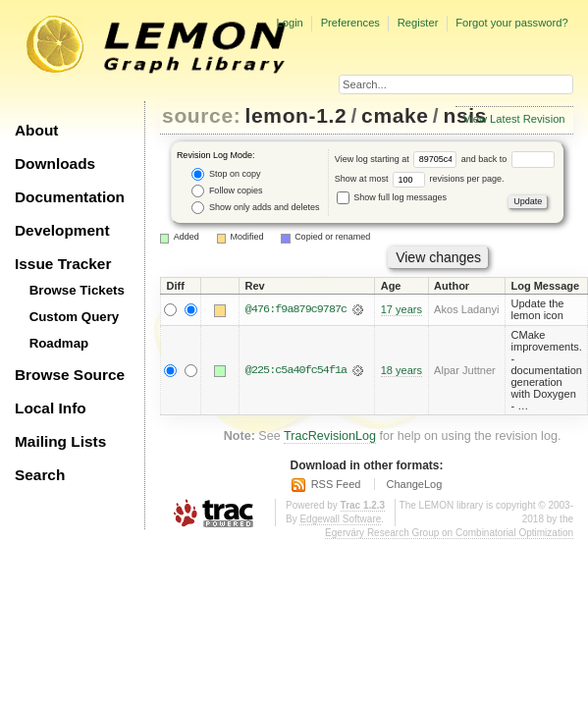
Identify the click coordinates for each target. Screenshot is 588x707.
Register (418, 23)
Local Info (51, 408)
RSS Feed (336, 484)
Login (289, 23)
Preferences (350, 23)
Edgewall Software (340, 519)
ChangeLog (414, 484)
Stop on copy (226, 174)
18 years (401, 370)
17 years (401, 309)
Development (62, 230)
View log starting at (398, 159)
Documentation (70, 197)
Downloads (55, 163)
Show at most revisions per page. (420, 179)
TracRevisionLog (330, 436)
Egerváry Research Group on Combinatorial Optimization (449, 533)
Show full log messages (392, 197)
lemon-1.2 (296, 115)
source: (201, 115)
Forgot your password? (511, 23)
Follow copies (227, 191)
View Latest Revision (514, 119)
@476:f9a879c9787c (296, 309)
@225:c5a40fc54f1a (296, 370)
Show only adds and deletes (255, 208)
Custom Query (75, 317)
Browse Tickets (77, 290)
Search (40, 475)
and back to (508, 159)
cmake (395, 115)
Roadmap (59, 343)
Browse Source (70, 375)
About (36, 130)
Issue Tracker (63, 264)
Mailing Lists (60, 441)
